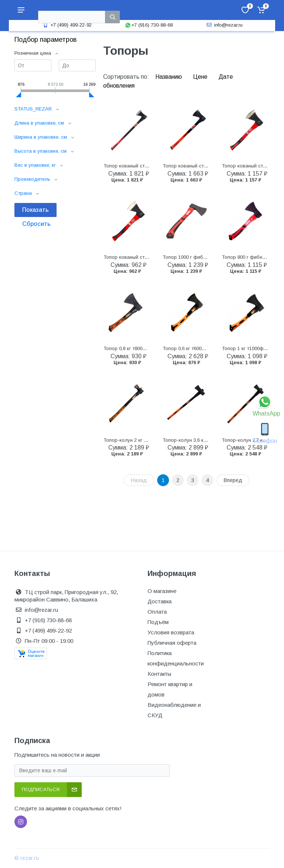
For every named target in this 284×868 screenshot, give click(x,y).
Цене (201, 77)
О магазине (162, 591)
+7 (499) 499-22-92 (67, 25)
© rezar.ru (27, 858)
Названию (169, 77)
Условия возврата (171, 632)
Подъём (158, 622)
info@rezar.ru (224, 25)
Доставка (160, 601)
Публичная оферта (172, 643)
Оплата (157, 612)
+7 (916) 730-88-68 (149, 25)
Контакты (159, 674)
